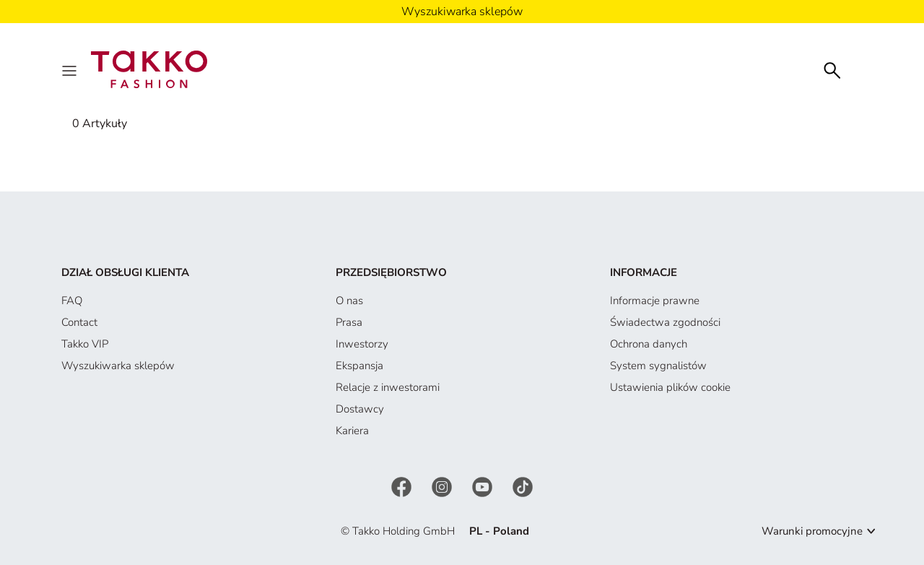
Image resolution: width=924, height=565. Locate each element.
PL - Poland (499, 531)
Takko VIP (85, 344)
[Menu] (71, 69)
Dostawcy (360, 409)
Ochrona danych (649, 344)
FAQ (72, 301)
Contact (79, 322)
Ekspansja (359, 366)
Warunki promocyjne (812, 531)
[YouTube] (484, 486)
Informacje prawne (655, 301)
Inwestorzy (362, 344)
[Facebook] (403, 486)
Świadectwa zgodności (665, 322)
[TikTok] (523, 486)
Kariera (352, 431)
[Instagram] (443, 486)
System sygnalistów (658, 366)
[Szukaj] (832, 69)
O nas (349, 301)
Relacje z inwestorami (388, 387)
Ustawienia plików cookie (670, 387)
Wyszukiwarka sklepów (118, 366)
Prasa (349, 322)
